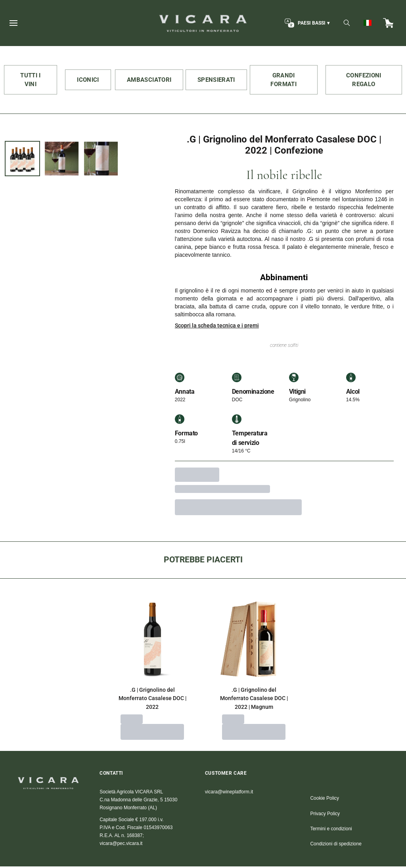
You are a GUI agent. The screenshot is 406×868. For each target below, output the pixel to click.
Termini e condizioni (331, 830)
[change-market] (306, 23)
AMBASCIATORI (152, 80)
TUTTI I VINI (31, 80)
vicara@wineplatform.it (229, 793)
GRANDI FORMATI (284, 80)
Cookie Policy (325, 800)
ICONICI (90, 80)
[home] (203, 23)
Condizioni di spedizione (336, 845)
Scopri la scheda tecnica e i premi (217, 327)
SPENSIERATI (219, 80)
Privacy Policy (325, 815)
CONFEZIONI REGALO (364, 80)
